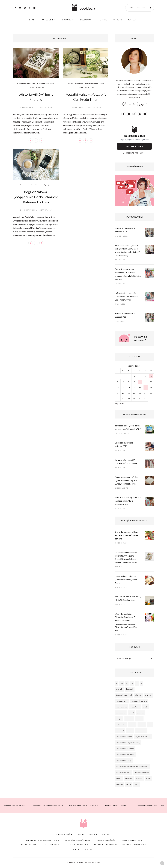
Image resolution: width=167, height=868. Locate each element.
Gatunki (67, 20)
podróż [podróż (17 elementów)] (131, 713)
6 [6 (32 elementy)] (117, 683)
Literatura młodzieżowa (46, 83)
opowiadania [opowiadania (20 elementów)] (121, 713)
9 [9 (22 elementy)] (141, 683)
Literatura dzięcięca (106, 840)
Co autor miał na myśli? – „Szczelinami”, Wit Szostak (126, 462)
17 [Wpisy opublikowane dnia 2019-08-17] (145, 387)
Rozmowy (86, 20)
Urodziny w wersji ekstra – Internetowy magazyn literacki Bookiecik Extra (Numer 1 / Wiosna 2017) (126, 557)
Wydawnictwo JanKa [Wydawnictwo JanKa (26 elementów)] (143, 737)
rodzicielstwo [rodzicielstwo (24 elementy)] (121, 725)
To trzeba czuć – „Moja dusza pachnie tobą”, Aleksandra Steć (128, 427)
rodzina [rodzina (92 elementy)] (132, 725)
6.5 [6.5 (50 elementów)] (122, 683)
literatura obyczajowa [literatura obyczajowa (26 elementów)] (139, 701)
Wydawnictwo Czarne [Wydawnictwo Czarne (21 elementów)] (124, 737)
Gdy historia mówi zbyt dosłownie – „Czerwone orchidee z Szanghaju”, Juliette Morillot (128, 274)
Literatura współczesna (86, 87)
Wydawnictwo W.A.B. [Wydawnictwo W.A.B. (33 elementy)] (124, 772)
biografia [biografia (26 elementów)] (119, 689)
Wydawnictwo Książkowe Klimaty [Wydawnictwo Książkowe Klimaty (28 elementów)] (128, 743)
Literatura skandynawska (95, 83)
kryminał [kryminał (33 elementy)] (148, 695)
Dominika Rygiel (27, 107)
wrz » (122, 403)
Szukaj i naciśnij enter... (137, 8)
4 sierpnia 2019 (45, 210)
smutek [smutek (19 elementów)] (130, 731)
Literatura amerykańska (26, 83)
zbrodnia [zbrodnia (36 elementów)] (139, 778)
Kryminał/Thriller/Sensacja (78, 840)
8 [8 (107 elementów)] (137, 683)
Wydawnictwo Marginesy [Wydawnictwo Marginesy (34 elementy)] (125, 755)
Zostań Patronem (134, 146)
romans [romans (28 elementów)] (142, 725)
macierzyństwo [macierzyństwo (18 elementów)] (122, 707)
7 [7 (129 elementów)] (127, 683)
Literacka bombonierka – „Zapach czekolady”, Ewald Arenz (126, 580)
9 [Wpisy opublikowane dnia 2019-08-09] (140, 382)
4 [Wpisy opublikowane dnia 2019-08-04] (151, 376)
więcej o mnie (134, 97)
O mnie (103, 20)
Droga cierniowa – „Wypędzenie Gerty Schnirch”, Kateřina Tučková (36, 197)
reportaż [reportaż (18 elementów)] (139, 719)
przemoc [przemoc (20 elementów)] (141, 713)
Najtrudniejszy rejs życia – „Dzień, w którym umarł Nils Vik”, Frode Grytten (127, 296)
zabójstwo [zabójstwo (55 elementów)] (129, 778)
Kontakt (133, 20)
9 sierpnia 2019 (94, 107)
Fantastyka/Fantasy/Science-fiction (42, 840)
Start (33, 20)
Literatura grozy (51, 845)
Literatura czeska (27, 185)
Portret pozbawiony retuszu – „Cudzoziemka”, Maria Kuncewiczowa (128, 501)
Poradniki (90, 849)
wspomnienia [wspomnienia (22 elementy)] (141, 731)
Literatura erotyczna (132, 840)
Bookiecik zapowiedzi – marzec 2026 (125, 315)
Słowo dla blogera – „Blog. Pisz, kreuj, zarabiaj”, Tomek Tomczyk (126, 535)
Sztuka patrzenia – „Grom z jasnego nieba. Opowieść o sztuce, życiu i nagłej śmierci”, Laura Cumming (127, 250)
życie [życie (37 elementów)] (137, 784)
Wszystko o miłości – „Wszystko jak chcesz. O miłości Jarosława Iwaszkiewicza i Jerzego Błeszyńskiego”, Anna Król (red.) (126, 622)
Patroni (117, 20)
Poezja (76, 849)
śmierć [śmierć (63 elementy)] (129, 784)
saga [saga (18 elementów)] (150, 725)
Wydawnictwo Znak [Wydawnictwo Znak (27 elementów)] (142, 772)
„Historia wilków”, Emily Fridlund (36, 97)
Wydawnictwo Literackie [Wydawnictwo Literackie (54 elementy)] (125, 749)
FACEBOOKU (15, 806)
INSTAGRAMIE (84, 806)
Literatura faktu (29, 845)
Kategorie (48, 20)
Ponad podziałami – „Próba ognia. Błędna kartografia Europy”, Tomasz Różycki (126, 480)
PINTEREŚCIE (118, 806)
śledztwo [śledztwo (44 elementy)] (119, 784)
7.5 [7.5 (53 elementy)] (132, 683)
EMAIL (48, 806)
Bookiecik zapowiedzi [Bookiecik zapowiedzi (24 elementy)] (124, 695)
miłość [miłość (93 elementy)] (145, 707)
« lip (117, 403)
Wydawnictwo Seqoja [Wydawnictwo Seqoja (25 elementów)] (124, 761)
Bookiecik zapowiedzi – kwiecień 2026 (125, 230)
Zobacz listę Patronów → (134, 153)
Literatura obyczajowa (36, 87)
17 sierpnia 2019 (45, 107)
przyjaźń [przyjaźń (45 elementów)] (119, 719)
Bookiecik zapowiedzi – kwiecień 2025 (125, 444)
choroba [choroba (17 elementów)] (138, 695)
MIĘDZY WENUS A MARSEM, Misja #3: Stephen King (128, 598)
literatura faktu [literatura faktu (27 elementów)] (122, 701)
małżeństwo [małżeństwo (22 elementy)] (135, 707)
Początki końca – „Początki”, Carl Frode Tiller (86, 97)
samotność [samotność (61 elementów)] (120, 731)
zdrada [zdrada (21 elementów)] (149, 778)
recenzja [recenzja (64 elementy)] (129, 719)
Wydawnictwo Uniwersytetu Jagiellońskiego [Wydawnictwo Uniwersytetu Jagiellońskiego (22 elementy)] (132, 766)
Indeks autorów (64, 834)
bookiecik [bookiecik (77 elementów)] (130, 689)
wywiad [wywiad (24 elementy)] (119, 778)
